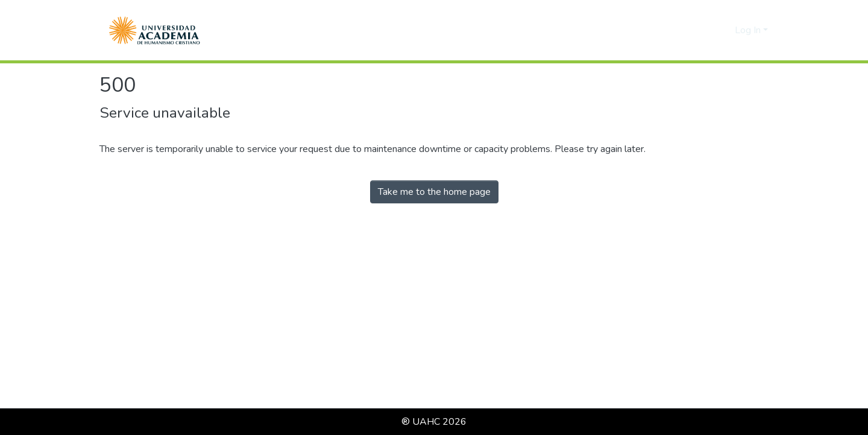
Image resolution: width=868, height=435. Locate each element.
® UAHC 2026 (434, 422)
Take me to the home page (434, 192)
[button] (155, 30)
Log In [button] (749, 30)
